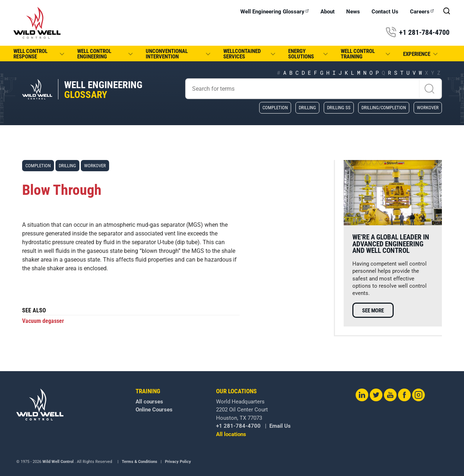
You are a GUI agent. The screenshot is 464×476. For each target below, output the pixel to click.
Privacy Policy (178, 462)
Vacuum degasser (43, 321)
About (328, 12)
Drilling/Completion (384, 107)
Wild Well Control (58, 462)
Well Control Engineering (106, 54)
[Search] (314, 89)
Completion (275, 107)
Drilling (307, 107)
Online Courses (154, 410)
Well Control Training (366, 54)
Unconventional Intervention (179, 54)
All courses (149, 402)
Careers (422, 12)
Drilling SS (339, 107)
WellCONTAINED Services (250, 54)
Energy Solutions (309, 54)
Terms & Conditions (140, 462)
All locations (231, 434)
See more (373, 311)
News (353, 12)
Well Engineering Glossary (275, 12)
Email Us (280, 426)
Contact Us (385, 12)
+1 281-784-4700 (417, 32)
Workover (428, 107)
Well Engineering (103, 90)
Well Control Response (40, 54)
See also (34, 311)
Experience (421, 54)
